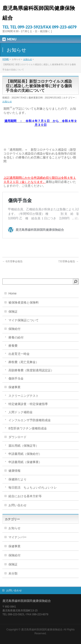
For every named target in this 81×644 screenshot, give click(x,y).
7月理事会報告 (68, 261)
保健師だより (17, 479)
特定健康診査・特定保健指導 (28, 404)
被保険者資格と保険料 (24, 302)
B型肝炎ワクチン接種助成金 (28, 428)
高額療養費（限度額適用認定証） (31, 370)
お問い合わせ (17, 505)
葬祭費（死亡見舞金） (24, 362)
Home (12, 293)
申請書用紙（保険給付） (25, 454)
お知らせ (7, 101)
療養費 (13, 346)
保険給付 (14, 329)
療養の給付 (16, 337)
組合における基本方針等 (25, 496)
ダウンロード (17, 437)
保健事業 (14, 387)
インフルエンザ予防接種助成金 (30, 420)
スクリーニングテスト (24, 396)
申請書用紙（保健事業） (25, 462)
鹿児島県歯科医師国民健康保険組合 (42, 630)
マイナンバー (17, 537)
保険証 (13, 312)
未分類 (13, 573)
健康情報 (14, 471)
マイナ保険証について (24, 320)
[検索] (76, 282)
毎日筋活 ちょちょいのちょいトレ (33, 487)
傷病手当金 (16, 378)
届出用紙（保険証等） (24, 446)
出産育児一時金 (19, 354)
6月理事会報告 (13, 261)
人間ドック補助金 (21, 412)
